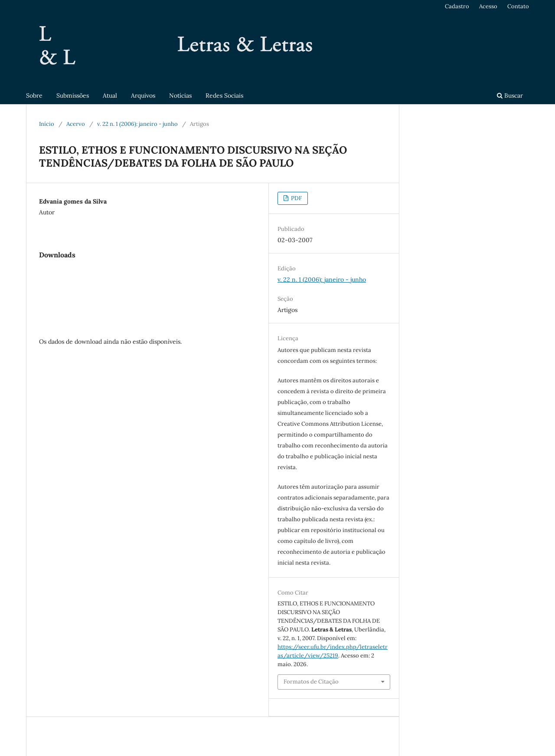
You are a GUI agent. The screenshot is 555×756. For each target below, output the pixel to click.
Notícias (180, 95)
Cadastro (457, 6)
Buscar (510, 95)
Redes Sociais (224, 95)
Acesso (488, 6)
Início (47, 124)
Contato (518, 6)
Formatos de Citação (311, 682)
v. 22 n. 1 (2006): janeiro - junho (137, 124)
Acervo (76, 124)
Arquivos (143, 95)
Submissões (73, 95)
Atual (110, 95)
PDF (296, 198)
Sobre (34, 95)
